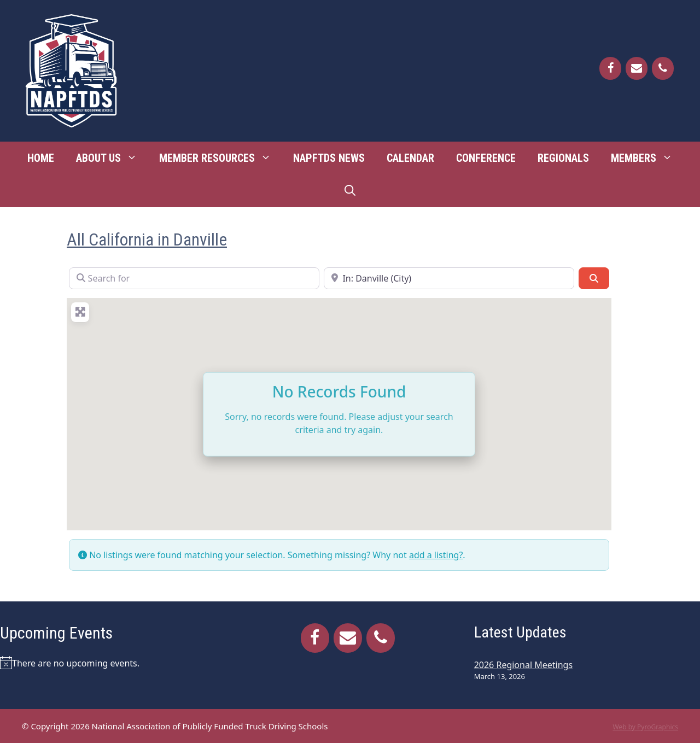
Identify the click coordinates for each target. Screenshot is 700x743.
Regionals (563, 158)
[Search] (594, 278)
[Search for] (194, 278)
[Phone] (663, 68)
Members (647, 158)
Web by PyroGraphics (645, 727)
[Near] (449, 278)
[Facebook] (610, 68)
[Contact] (637, 68)
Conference (486, 158)
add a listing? (436, 555)
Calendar (410, 158)
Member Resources (221, 158)
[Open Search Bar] (350, 191)
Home (41, 158)
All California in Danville (147, 239)
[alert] (113, 663)
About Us (112, 158)
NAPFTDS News (329, 158)
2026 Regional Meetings (523, 665)
